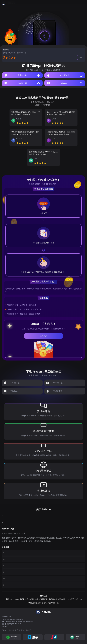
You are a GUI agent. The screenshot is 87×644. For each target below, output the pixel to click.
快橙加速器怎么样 (27, 602)
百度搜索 (11, 630)
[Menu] (84, 3)
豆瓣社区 (28, 630)
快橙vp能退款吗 (35, 606)
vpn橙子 (71, 602)
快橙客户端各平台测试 (58, 602)
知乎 (17, 630)
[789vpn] (8, 3)
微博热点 (22, 630)
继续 (81, 58)
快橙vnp (78, 602)
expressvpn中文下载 (50, 606)
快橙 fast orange (12, 602)
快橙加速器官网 (41, 602)
